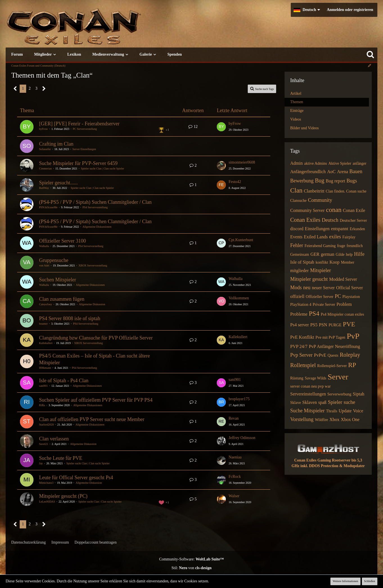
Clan (296, 190)
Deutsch (330, 220)
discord (297, 229)
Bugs (352, 181)
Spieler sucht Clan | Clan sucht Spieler (103, 169)
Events (296, 237)
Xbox (335, 419)
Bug (320, 180)
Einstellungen (317, 229)
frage (341, 246)
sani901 (43, 386)
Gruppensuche (54, 260)
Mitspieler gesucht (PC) (63, 496)
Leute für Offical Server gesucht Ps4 (76, 478)
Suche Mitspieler (307, 411)
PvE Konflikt (302, 337)
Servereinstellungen (308, 394)
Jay (41, 463)
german (328, 254)
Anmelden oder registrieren (350, 10)
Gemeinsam (300, 255)
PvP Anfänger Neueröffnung (334, 346)
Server (338, 377)
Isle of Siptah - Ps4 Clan (64, 381)
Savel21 (44, 444)
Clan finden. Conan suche (346, 191)
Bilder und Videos (305, 128)
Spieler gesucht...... (58, 183)
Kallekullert (46, 343)
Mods (296, 288)
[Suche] (370, 55)
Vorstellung (302, 419)
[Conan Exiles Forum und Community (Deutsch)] (94, 29)
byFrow (43, 129)
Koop (335, 262)
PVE (349, 324)
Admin (296, 163)
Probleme (299, 314)
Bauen (356, 171)
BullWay (44, 188)
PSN (323, 325)
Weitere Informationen (345, 581)
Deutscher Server (353, 220)
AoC (331, 172)
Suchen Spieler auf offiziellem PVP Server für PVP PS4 (96, 400)
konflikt (322, 262)
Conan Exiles (305, 220)
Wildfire (322, 420)
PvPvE (320, 355)
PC (338, 296)
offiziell (297, 296)
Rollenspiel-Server (332, 366)
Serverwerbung (339, 394)
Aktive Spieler (340, 163)
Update (345, 411)
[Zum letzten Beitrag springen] (221, 127)
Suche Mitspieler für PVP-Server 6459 (78, 163)
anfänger (360, 163)
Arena (342, 172)
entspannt (340, 229)
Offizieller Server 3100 (63, 241)
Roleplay (350, 355)
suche (349, 402)
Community (320, 200)
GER (315, 254)
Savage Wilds (316, 378)
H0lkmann (45, 368)
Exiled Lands (316, 237)
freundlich (355, 246)
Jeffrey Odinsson (242, 438)
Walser (234, 496)
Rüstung (297, 378)
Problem (344, 304)
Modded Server (343, 279)
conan (334, 210)
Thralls (332, 411)
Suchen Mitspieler (58, 280)
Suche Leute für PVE (61, 458)
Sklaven (310, 402)
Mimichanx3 (46, 483)
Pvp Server (301, 355)
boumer (43, 324)
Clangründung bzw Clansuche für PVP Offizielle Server (96, 338)
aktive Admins (315, 163)
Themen (297, 102)
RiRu (42, 405)
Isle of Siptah (302, 262)
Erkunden (357, 229)
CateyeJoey (46, 304)
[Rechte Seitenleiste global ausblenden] (370, 66)
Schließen (370, 581)
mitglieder (299, 271)
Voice (358, 411)
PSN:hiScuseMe (48, 207)
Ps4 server (299, 325)
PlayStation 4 (301, 305)
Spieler (335, 402)
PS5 (314, 325)
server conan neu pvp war (310, 386)
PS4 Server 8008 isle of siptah (70, 318)
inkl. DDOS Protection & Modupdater (333, 466)
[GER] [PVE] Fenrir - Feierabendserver (79, 124)
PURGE (335, 325)
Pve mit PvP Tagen (330, 337)
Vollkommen (239, 298)
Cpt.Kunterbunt (241, 240)
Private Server (324, 305)
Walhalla (44, 246)
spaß (322, 402)
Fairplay (349, 237)
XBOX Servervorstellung (93, 265)
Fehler (297, 245)
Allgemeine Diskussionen (97, 227)
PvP (353, 336)
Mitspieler (321, 270)
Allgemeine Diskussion (92, 304)
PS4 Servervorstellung (95, 207)
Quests (333, 355)
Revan (234, 418)
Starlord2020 (46, 425)
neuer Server (323, 288)
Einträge (297, 111)
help (349, 255)
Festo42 (235, 182)
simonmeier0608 (242, 162)
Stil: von (192, 568)
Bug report (335, 181)
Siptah (359, 394)
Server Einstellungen (84, 149)
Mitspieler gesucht (309, 279)
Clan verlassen (54, 439)
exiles (335, 237)
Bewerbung (302, 181)
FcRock (235, 477)
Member (347, 262)
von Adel (44, 265)
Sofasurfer (45, 149)
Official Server (349, 288)
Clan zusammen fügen (62, 299)
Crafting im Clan (56, 144)
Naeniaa (235, 457)
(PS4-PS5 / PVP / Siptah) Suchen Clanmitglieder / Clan (95, 202)
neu (307, 288)
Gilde (340, 255)
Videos (296, 119)
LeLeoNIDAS (47, 502)
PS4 (314, 314)
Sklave (296, 403)
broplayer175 (239, 399)
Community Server (307, 210)
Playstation (351, 297)
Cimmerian (45, 169)
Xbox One (350, 419)
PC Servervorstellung (85, 129)
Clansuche (298, 201)
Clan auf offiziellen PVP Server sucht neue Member (92, 419)
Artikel (296, 93)
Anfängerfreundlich (308, 172)
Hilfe (359, 254)
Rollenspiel (303, 365)
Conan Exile (354, 210)
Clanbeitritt (314, 191)
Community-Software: (191, 559)
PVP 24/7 (299, 346)
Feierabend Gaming (320, 246)
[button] (307, 10)
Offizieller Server (319, 297)
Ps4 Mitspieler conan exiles (342, 314)
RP (352, 365)
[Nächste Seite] (44, 89)
